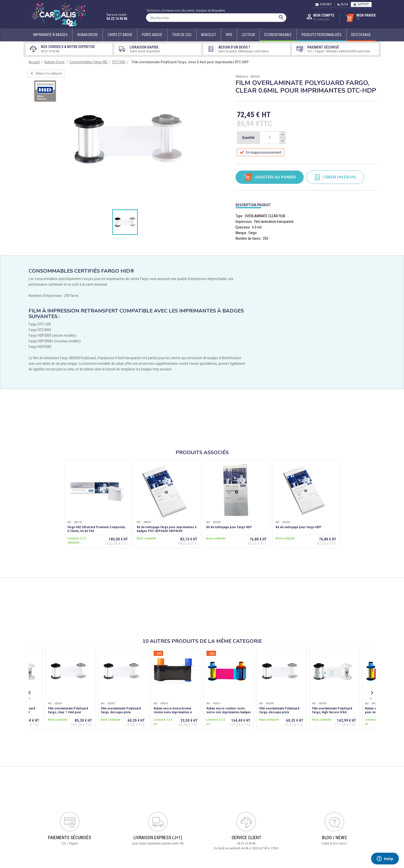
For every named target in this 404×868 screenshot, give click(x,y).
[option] (128, 139)
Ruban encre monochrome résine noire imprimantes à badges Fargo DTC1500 (173, 712)
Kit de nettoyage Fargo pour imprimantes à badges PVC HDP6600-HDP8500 (167, 529)
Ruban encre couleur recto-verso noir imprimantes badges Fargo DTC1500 (229, 712)
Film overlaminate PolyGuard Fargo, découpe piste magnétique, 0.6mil (121, 712)
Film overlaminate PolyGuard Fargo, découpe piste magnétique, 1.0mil (279, 712)
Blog (343, 4)
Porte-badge (152, 35)
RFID (229, 35)
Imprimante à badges (50, 35)
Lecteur (248, 35)
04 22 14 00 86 (117, 19)
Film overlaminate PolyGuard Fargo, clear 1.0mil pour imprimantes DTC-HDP (68, 712)
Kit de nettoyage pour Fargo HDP (229, 527)
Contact (324, 4)
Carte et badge (120, 35)
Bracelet (209, 35)
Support (361, 4)
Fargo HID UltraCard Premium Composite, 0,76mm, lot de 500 (96, 529)
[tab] (306, 204)
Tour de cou (182, 35)
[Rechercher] (216, 18)
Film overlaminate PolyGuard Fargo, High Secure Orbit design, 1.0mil (332, 712)
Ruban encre (88, 35)
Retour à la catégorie (45, 74)
